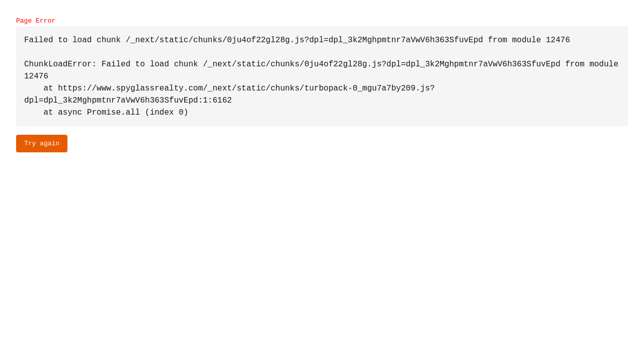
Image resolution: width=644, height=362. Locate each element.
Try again (42, 143)
